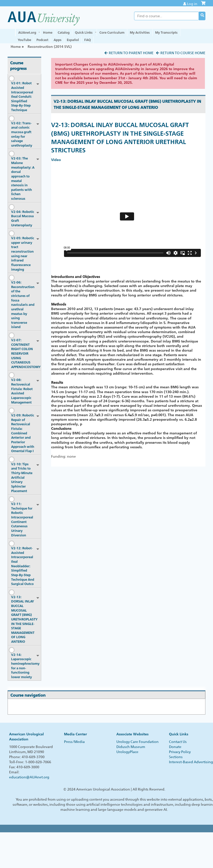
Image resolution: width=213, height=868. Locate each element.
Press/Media (74, 742)
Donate (175, 747)
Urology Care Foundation (137, 742)
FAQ (88, 40)
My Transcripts (166, 32)
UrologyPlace (127, 752)
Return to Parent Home (131, 53)
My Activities (140, 32)
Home (48, 32)
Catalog (64, 32)
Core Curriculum (112, 32)
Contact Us (178, 742)
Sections (176, 757)
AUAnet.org (27, 32)
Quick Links (84, 32)
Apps (58, 40)
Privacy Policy (180, 752)
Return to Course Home (183, 53)
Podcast (42, 40)
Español (73, 40)
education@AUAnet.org (29, 777)
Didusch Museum (131, 747)
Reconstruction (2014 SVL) (50, 46)
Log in (192, 4)
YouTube (24, 40)
